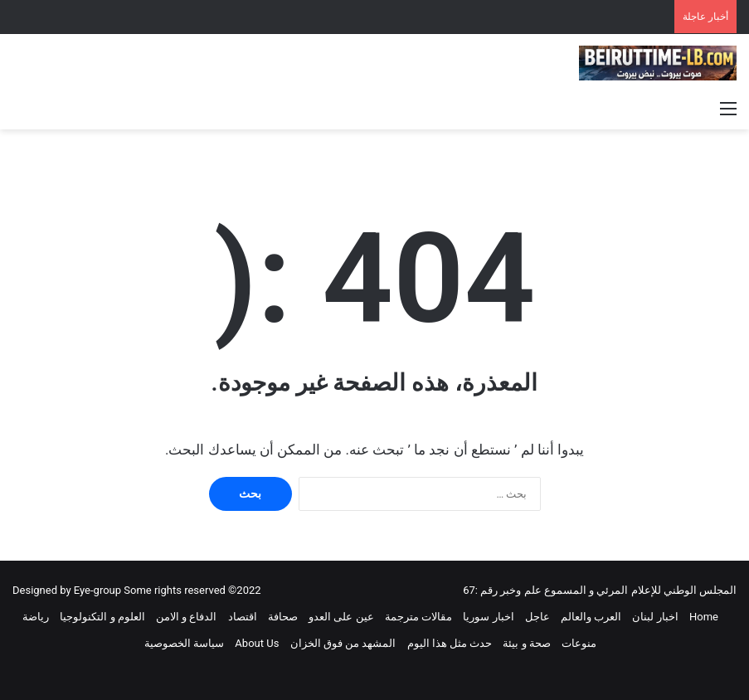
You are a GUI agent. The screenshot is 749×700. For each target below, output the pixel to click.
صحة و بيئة (526, 643)
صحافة (283, 617)
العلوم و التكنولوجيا (102, 617)
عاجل (537, 617)
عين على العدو (341, 617)
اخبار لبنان (655, 617)
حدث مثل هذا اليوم (450, 643)
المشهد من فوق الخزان (343, 643)
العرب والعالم (591, 617)
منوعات (579, 643)
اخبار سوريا (488, 617)
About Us (257, 643)
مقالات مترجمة (418, 617)
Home (704, 617)
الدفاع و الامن (186, 617)
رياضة (36, 617)
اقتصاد (243, 617)
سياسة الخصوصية (184, 643)
